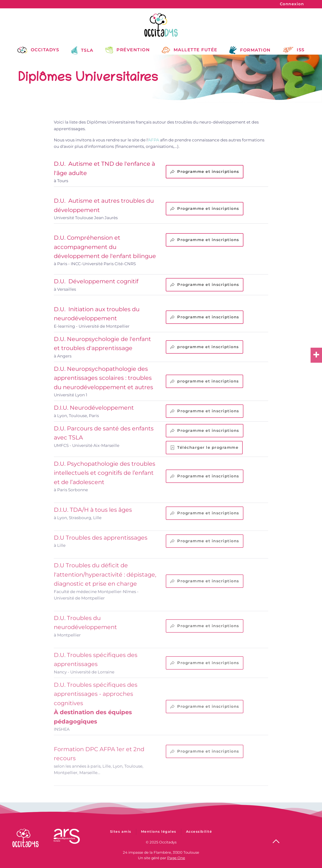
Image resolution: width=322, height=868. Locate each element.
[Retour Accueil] (161, 25)
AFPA (154, 140)
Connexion (292, 4)
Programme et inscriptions (205, 172)
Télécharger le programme (204, 448)
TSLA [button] (82, 50)
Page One (176, 857)
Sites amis (121, 834)
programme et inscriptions (204, 347)
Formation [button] (250, 50)
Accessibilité (199, 834)
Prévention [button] (128, 50)
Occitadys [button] (38, 50)
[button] (276, 841)
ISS (294, 50)
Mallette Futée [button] (190, 50)
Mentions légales (159, 834)
